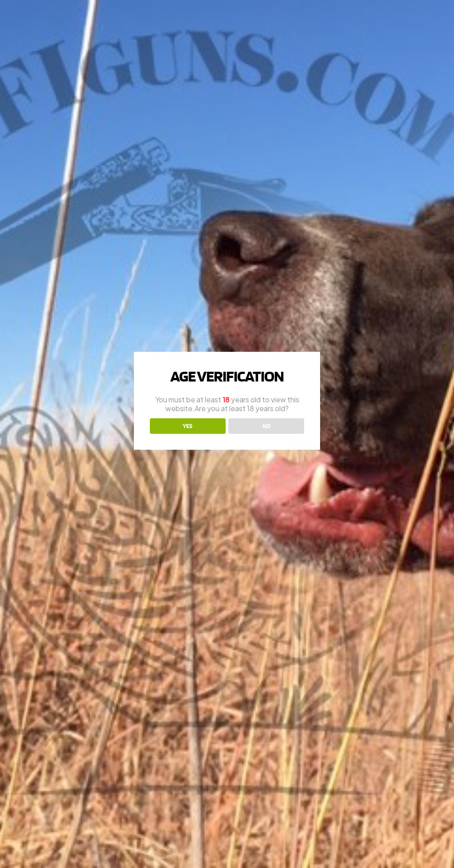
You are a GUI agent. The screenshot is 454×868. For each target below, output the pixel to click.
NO (266, 426)
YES (188, 426)
